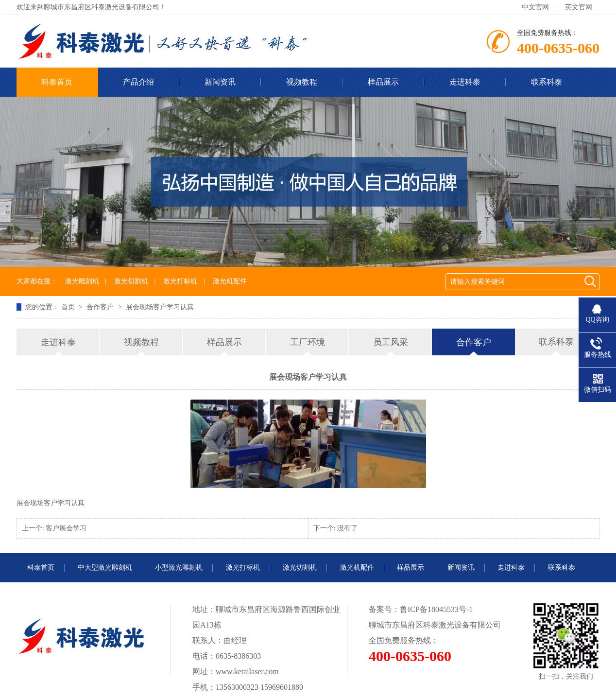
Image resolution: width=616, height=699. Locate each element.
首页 (69, 307)
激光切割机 (131, 281)
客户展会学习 (66, 528)
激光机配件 (230, 281)
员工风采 (391, 342)
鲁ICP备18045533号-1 (436, 609)
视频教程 (302, 82)
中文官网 (535, 7)
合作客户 (101, 307)
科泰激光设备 (446, 625)
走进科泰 (465, 82)
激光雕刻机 (82, 281)
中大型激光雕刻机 (105, 568)
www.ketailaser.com (247, 672)
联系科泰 (547, 82)
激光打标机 (180, 281)
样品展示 (383, 82)
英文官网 (579, 7)
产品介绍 (138, 82)
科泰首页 (57, 82)
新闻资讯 (220, 82)
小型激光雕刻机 (179, 568)
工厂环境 (308, 342)
